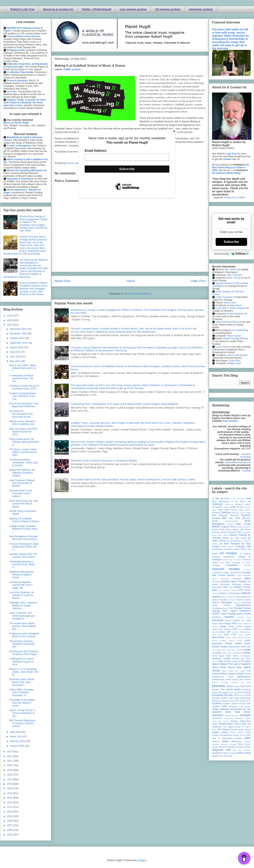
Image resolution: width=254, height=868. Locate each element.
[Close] (174, 131)
